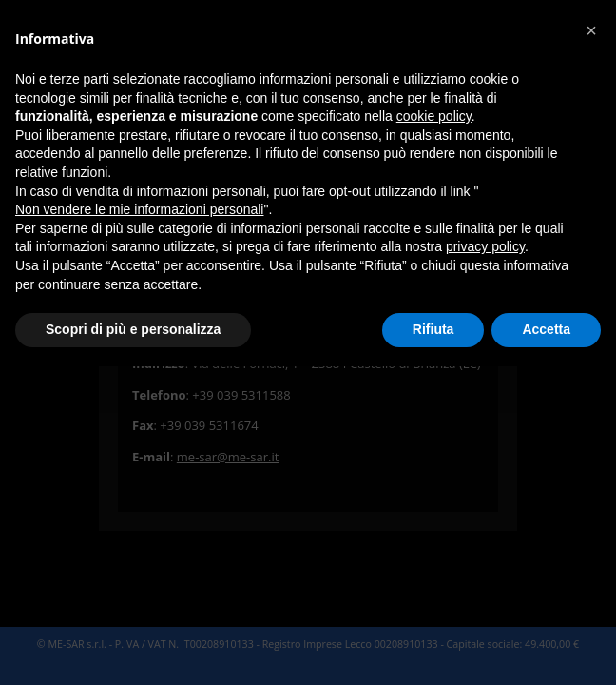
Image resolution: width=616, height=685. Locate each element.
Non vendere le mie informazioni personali (139, 209)
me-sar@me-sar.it (228, 457)
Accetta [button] (546, 329)
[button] (591, 30)
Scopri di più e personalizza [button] (133, 329)
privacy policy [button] (485, 246)
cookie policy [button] (434, 116)
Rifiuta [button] (433, 329)
